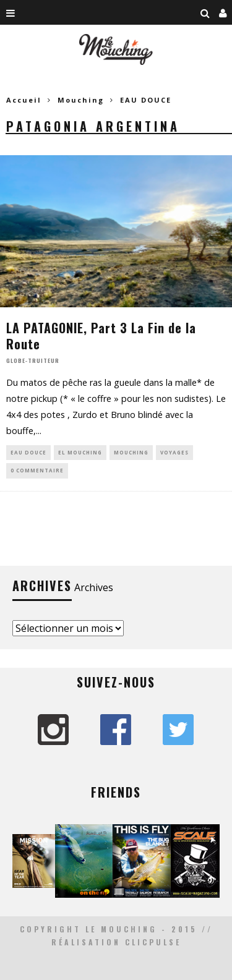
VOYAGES (174, 452)
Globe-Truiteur (33, 360)
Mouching (131, 452)
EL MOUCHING (80, 452)
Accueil (24, 100)
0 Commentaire (37, 470)
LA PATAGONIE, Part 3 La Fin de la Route (101, 336)
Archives (94, 587)
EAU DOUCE (28, 452)
